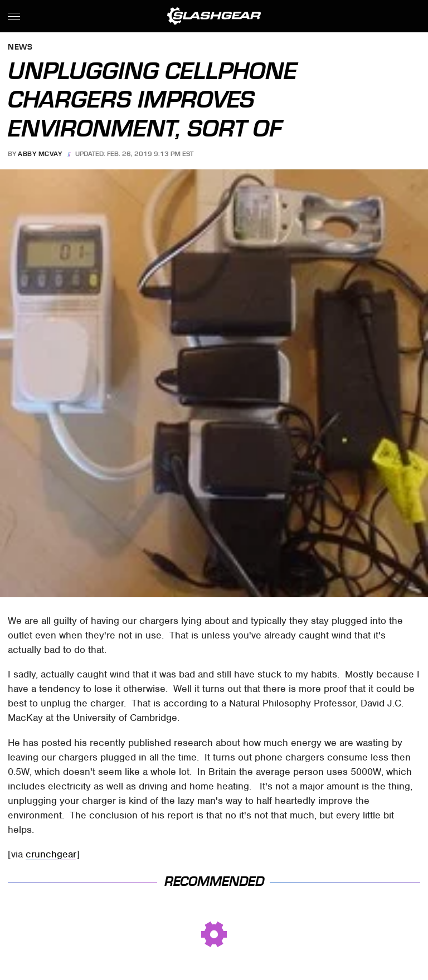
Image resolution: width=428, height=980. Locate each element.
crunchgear (51, 854)
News (20, 48)
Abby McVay (40, 154)
